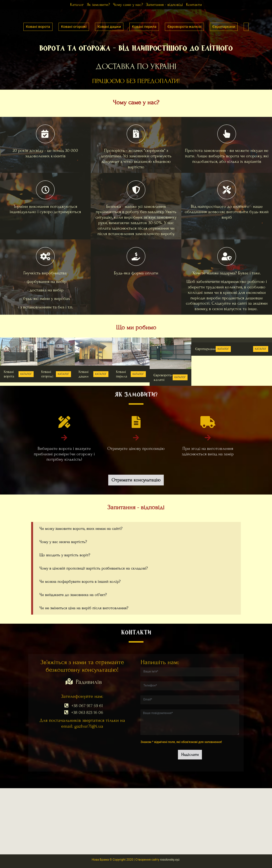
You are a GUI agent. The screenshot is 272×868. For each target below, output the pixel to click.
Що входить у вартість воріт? (65, 555)
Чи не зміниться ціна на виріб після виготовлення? (84, 608)
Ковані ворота (38, 27)
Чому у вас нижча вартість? (63, 542)
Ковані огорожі (74, 27)
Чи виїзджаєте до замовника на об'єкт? (73, 595)
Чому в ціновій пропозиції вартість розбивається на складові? (93, 568)
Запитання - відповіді (165, 5)
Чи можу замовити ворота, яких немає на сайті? (81, 529)
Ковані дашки (109, 27)
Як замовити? (98, 5)
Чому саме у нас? (128, 5)
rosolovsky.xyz (170, 860)
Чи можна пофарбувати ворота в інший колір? (80, 582)
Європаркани (224, 27)
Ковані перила (144, 27)
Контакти (194, 5)
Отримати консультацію (136, 480)
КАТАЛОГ (26, 374)
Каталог (77, 5)
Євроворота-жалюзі (184, 27)
